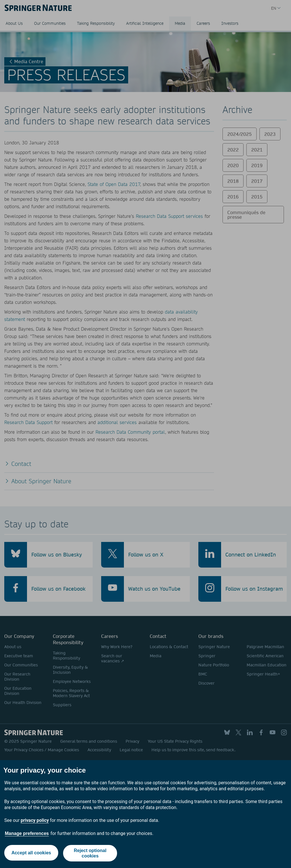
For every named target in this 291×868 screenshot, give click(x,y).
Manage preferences (27, 833)
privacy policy (35, 820)
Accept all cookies (31, 853)
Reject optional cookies (91, 853)
